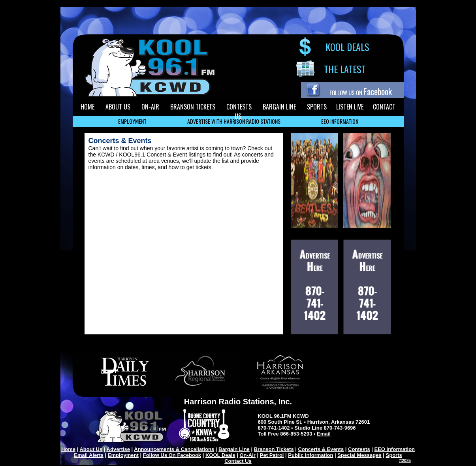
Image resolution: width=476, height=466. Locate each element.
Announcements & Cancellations (174, 449)
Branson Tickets (274, 449)
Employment (123, 455)
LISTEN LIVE (350, 107)
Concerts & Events (321, 449)
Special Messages (359, 455)
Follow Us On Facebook (172, 455)
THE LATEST (345, 69)
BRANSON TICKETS (193, 107)
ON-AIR (150, 107)
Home (68, 449)
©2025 (405, 461)
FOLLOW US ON (361, 92)
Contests (359, 449)
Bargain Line (234, 449)
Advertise (118, 449)
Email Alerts (89, 455)
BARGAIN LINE (279, 107)
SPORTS (317, 107)
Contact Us (238, 461)
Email (324, 434)
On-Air (247, 455)
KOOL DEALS (347, 47)
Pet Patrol (272, 455)
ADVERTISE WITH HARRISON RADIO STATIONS (234, 121)
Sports (394, 455)
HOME (87, 107)
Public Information (310, 455)
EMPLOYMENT (132, 121)
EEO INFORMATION (340, 121)
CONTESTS (239, 107)
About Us (91, 449)
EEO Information (395, 449)
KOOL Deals (220, 455)
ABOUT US (118, 107)
